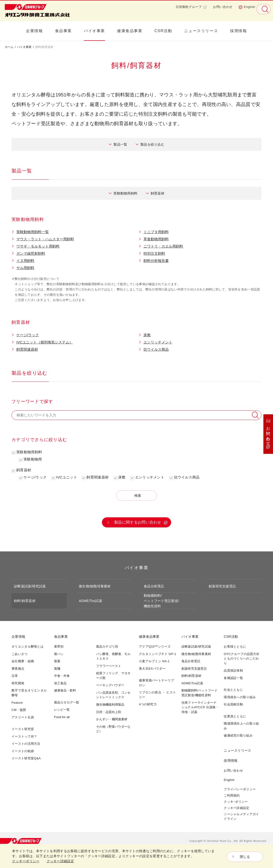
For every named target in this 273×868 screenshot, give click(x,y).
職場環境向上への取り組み (241, 726)
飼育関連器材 (27, 349)
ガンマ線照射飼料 (31, 253)
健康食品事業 (130, 31)
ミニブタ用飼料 (156, 232)
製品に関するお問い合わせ (138, 522)
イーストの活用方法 (26, 744)
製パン (59, 654)
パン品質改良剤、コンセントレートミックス (113, 695)
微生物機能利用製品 (110, 705)
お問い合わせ (223, 7)
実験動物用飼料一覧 (33, 232)
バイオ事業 (94, 31)
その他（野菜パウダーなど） (113, 729)
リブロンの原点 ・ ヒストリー (157, 695)
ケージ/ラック (28, 335)
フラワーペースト (109, 666)
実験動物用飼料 (125, 193)
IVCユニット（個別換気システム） (45, 342)
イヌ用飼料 (25, 261)
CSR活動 (163, 31)
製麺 (57, 669)
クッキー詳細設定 (236, 808)
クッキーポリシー (26, 861)
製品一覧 (120, 144)
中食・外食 (62, 676)
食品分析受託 (154, 586)
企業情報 (34, 31)
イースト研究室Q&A (26, 758)
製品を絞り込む (152, 144)
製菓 (57, 661)
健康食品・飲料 (65, 690)
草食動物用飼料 (156, 239)
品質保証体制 (233, 670)
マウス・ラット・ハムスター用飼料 (45, 239)
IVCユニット (67, 477)
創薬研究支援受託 (222, 586)
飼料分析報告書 (156, 261)
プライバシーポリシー (240, 789)
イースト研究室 (23, 729)
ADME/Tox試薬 (90, 601)
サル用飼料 (25, 268)
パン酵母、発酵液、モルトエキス (113, 656)
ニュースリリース (201, 31)
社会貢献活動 (233, 704)
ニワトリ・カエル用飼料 (163, 246)
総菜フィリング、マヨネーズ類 (113, 676)
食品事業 (63, 31)
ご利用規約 (232, 795)
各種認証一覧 (233, 678)
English (247, 7)
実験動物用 (33, 459)
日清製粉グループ (191, 7)
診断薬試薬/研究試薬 (30, 586)
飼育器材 (158, 193)
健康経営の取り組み (238, 735)
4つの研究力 (148, 704)
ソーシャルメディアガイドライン (241, 817)
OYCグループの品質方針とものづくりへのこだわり (242, 659)
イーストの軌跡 (23, 751)
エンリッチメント (158, 342)
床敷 (147, 335)
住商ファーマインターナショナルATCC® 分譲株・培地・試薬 (200, 707)
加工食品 (60, 683)
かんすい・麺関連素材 (112, 719)
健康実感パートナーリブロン (156, 683)
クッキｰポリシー (236, 802)
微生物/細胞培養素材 (95, 586)
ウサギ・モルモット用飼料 (38, 246)
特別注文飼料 (154, 253)
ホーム (9, 47)
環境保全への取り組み (240, 697)
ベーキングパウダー (110, 685)
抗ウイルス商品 (156, 349)
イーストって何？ (24, 736)
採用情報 (238, 31)
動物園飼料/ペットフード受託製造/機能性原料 (161, 601)
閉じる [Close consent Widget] (245, 857)
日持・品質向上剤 (109, 712)
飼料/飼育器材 (25, 601)
